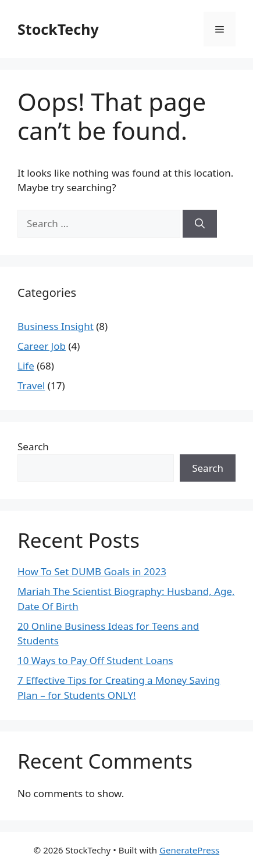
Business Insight (56, 326)
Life (26, 366)
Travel (31, 385)
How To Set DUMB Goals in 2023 (92, 571)
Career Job (42, 346)
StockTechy (58, 29)
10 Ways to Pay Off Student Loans (95, 660)
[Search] (200, 224)
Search (33, 446)
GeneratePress (189, 850)
